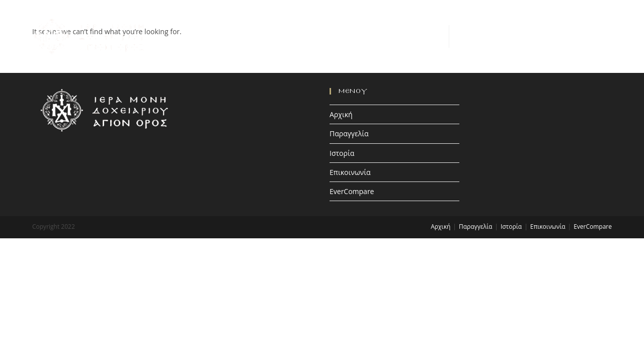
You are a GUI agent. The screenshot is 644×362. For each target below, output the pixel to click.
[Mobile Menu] (604, 36)
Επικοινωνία (350, 172)
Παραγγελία (349, 133)
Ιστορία (342, 153)
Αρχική (341, 114)
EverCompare (352, 191)
